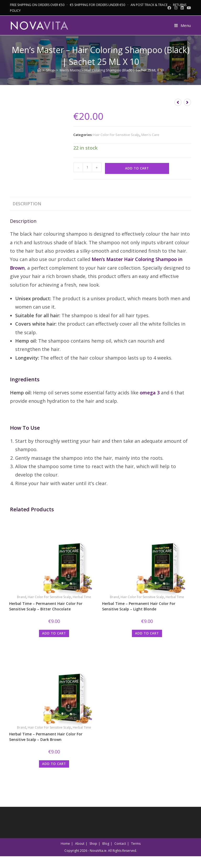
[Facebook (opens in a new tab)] (169, 8)
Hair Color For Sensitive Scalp (116, 135)
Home (65, 844)
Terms (136, 844)
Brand (22, 597)
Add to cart (137, 168)
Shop (93, 844)
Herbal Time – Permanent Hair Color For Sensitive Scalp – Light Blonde (139, 606)
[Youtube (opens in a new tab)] (188, 8)
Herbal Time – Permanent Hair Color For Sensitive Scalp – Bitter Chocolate (46, 606)
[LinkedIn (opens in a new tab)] (182, 8)
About (80, 844)
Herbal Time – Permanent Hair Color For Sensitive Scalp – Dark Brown (46, 737)
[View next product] (187, 102)
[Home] (39, 70)
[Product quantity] (87, 167)
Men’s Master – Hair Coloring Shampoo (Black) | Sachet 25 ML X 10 (112, 70)
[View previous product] (178, 102)
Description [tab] (27, 204)
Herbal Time (82, 597)
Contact (120, 844)
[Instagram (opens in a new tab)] (176, 8)
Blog (106, 844)
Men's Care (150, 135)
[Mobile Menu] (181, 25)
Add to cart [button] (54, 633)
